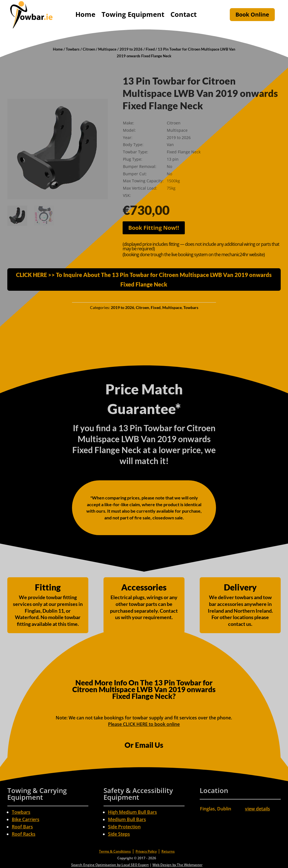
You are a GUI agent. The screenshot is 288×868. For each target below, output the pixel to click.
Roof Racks (24, 834)
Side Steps (119, 834)
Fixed (150, 49)
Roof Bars (22, 827)
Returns (168, 851)
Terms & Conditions (115, 851)
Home (85, 14)
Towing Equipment (133, 14)
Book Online (252, 14)
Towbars (73, 49)
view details (257, 809)
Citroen (89, 49)
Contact (184, 14)
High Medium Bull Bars (132, 812)
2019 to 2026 (131, 49)
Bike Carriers (26, 819)
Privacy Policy (146, 851)
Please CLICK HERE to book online (144, 724)
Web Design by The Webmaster (177, 865)
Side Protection (124, 827)
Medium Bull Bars (127, 819)
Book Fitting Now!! (154, 228)
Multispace (107, 49)
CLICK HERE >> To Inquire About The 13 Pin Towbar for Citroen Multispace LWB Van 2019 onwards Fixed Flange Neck (144, 280)
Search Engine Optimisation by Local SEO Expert (110, 865)
